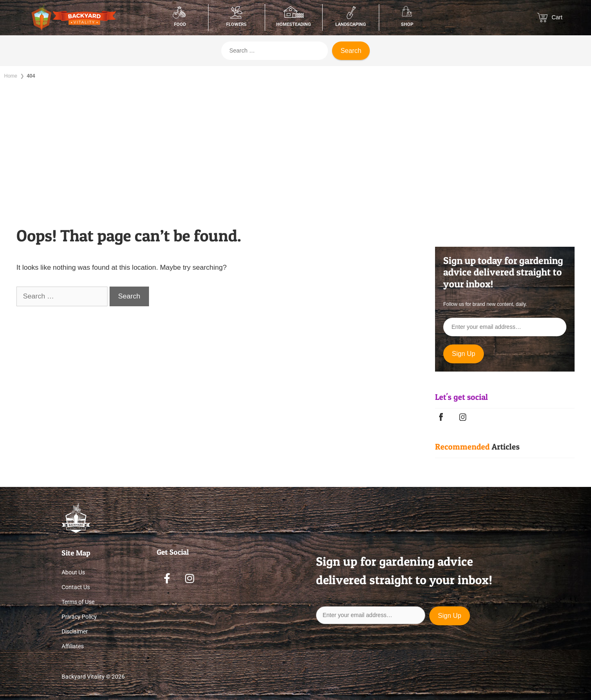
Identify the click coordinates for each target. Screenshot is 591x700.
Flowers (236, 24)
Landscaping (351, 24)
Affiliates (73, 646)
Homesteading (294, 24)
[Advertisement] (295, 148)
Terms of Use (78, 602)
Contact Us (76, 587)
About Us (73, 572)
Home (11, 76)
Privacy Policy (79, 617)
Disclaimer (75, 631)
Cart (550, 17)
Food (180, 24)
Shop (407, 24)
